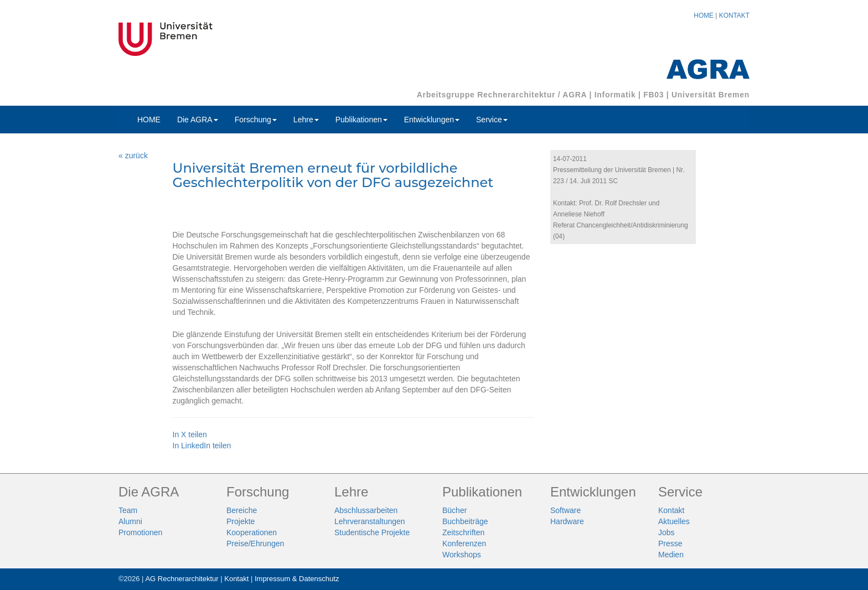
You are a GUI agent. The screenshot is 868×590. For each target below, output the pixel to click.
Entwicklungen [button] (432, 120)
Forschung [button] (256, 120)
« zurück (133, 156)
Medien (671, 555)
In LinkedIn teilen (202, 446)
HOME (704, 15)
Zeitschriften (463, 532)
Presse (670, 544)
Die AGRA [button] (198, 120)
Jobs (666, 532)
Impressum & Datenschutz (297, 579)
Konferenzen (464, 544)
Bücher (454, 510)
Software (565, 510)
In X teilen (190, 434)
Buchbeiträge (465, 521)
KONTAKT (734, 15)
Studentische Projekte (372, 532)
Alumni (130, 521)
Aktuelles (674, 521)
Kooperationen (252, 532)
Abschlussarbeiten (366, 510)
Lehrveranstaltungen (370, 521)
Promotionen (140, 532)
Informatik (615, 95)
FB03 (653, 95)
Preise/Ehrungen (255, 544)
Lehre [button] (306, 120)
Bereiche (242, 510)
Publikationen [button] (361, 120)
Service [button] (492, 120)
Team (128, 510)
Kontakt (671, 510)
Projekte (241, 521)
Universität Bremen (711, 95)
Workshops (462, 555)
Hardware (567, 521)
